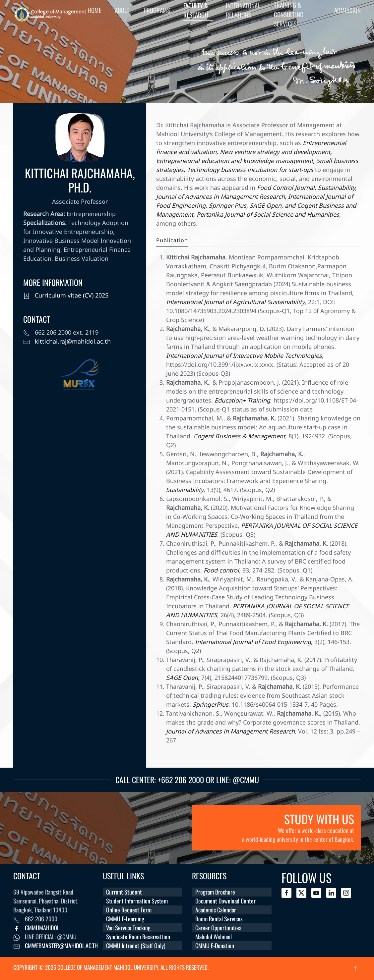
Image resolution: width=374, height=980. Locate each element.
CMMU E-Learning (125, 919)
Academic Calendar (216, 910)
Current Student (124, 892)
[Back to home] (50, 14)
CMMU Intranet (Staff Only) (136, 946)
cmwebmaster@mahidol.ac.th (61, 946)
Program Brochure (215, 892)
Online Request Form (129, 910)
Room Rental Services (219, 919)
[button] (356, 968)
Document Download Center (225, 901)
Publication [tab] (172, 241)
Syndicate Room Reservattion (138, 937)
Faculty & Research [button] (196, 10)
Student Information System (137, 901)
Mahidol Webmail (214, 937)
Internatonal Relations (243, 10)
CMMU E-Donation (215, 946)
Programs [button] (157, 10)
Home (94, 10)
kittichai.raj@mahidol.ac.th (73, 342)
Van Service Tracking (128, 928)
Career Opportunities (218, 928)
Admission (347, 10)
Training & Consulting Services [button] (289, 14)
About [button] (123, 10)
